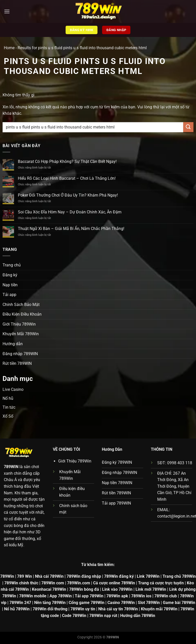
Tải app (9, 295)
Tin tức (9, 407)
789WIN (11, 467)
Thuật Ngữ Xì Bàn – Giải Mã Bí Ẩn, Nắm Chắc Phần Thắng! (71, 229)
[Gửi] (188, 127)
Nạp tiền (10, 285)
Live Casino (13, 389)
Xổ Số (8, 416)
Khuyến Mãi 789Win (21, 334)
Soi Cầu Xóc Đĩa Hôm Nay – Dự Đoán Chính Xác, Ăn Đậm (70, 212)
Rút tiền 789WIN (17, 363)
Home (9, 48)
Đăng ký (10, 275)
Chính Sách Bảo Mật (21, 305)
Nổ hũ (8, 398)
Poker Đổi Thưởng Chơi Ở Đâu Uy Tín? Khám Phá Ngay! (68, 195)
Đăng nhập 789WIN (20, 354)
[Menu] (7, 11)
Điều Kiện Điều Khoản (22, 314)
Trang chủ (12, 265)
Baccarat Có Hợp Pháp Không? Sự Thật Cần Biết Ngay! (67, 162)
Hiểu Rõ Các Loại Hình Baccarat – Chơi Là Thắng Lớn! (67, 178)
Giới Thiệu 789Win (19, 324)
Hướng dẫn (13, 344)
